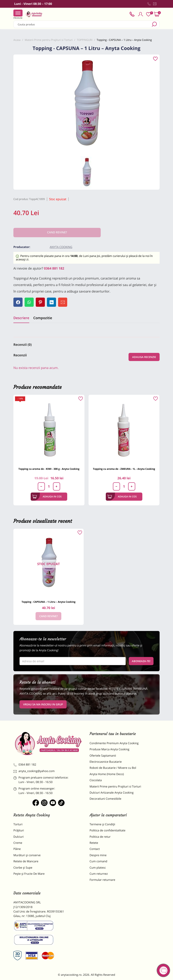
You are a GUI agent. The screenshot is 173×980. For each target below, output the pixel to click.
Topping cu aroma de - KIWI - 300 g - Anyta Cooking (49, 469)
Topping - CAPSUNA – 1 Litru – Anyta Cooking (48, 602)
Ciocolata (96, 780)
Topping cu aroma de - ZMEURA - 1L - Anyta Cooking (124, 469)
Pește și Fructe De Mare (29, 874)
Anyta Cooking (61, 247)
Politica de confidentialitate (108, 830)
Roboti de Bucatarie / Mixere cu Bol (113, 768)
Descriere (21, 318)
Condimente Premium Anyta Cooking (114, 743)
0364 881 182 (54, 268)
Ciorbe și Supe (23, 868)
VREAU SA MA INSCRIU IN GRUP (43, 704)
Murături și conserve (27, 855)
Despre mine (98, 855)
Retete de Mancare (26, 861)
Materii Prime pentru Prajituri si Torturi (115, 787)
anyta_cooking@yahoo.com (34, 771)
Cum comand (98, 861)
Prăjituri (19, 830)
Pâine (17, 849)
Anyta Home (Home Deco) (107, 774)
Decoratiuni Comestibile (105, 799)
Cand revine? (48, 616)
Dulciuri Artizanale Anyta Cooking (112, 793)
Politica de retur (100, 837)
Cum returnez (99, 874)
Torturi (18, 824)
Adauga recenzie (144, 357)
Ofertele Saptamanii (103, 756)
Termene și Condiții (102, 824)
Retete (94, 843)
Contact (95, 849)
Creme (18, 843)
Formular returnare (102, 880)
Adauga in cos (47, 497)
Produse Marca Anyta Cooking (109, 749)
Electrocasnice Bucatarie (106, 762)
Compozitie (43, 318)
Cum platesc (98, 868)
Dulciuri (18, 837)
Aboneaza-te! (141, 661)
